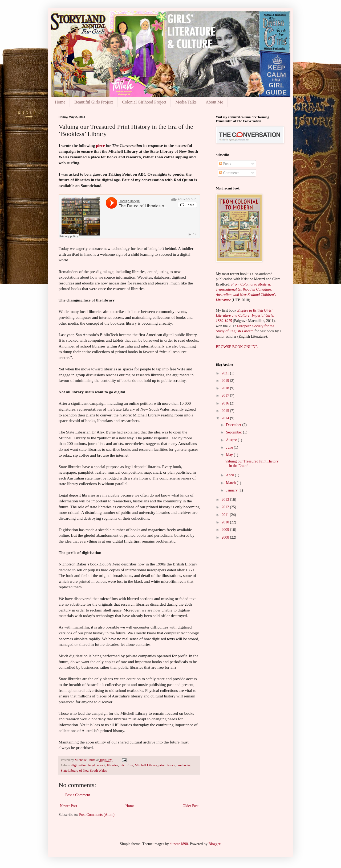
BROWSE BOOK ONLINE (237, 347)
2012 (226, 507)
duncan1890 (179, 844)
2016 (226, 403)
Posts (225, 164)
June (230, 447)
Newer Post (69, 806)
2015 (226, 411)
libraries (113, 765)
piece (100, 145)
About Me (214, 102)
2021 (226, 373)
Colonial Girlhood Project (144, 102)
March (231, 483)
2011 (226, 515)
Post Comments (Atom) (97, 815)
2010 (226, 522)
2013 (226, 500)
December (234, 425)
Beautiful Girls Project (94, 102)
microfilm (126, 765)
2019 (226, 381)
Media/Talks (186, 102)
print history (167, 765)
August (232, 440)
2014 (226, 418)
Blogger (214, 844)
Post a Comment (78, 795)
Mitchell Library (146, 765)
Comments (229, 173)
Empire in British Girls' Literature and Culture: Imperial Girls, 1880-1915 (245, 316)
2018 (226, 388)
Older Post (191, 806)
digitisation (79, 765)
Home (60, 102)
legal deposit (97, 765)
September (234, 432)
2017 (226, 396)
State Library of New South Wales (84, 771)
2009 (226, 530)
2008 (226, 537)
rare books (183, 765)
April (230, 475)
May (230, 455)
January (232, 490)
